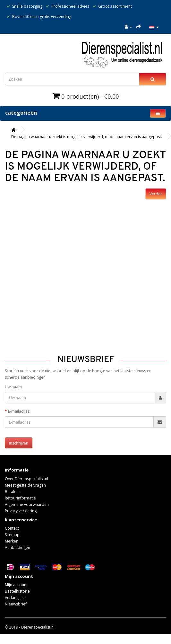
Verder (156, 194)
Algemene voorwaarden (27, 504)
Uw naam (13, 387)
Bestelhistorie (17, 591)
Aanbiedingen (17, 547)
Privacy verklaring (21, 511)
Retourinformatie (20, 498)
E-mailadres (19, 411)
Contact (12, 528)
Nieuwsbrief (16, 604)
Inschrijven (19, 443)
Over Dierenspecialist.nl (26, 479)
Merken (12, 541)
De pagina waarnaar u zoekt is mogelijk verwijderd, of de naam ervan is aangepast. (87, 137)
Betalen (12, 492)
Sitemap (12, 535)
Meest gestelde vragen (25, 485)
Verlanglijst (15, 598)
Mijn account (16, 585)
